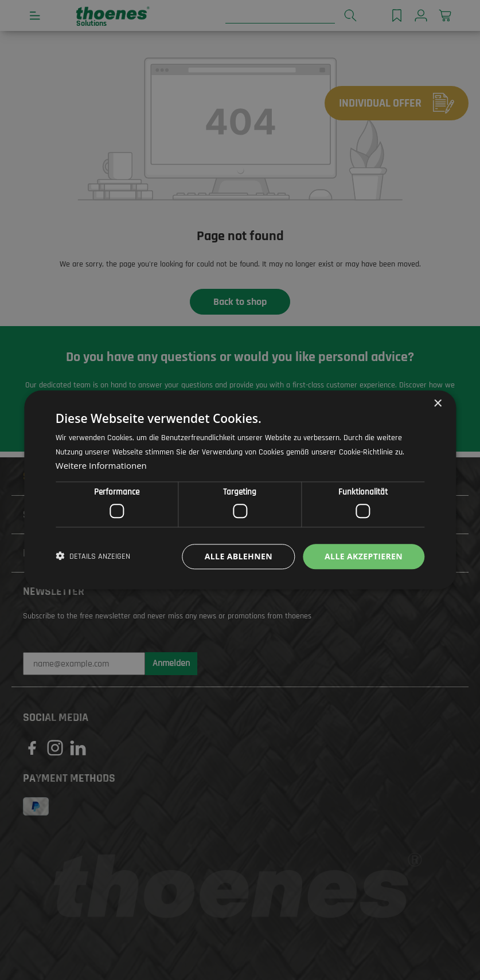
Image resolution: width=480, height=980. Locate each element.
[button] (93, 556)
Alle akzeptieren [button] (364, 556)
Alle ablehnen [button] (239, 556)
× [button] (437, 404)
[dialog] (240, 490)
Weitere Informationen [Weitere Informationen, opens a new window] (101, 466)
